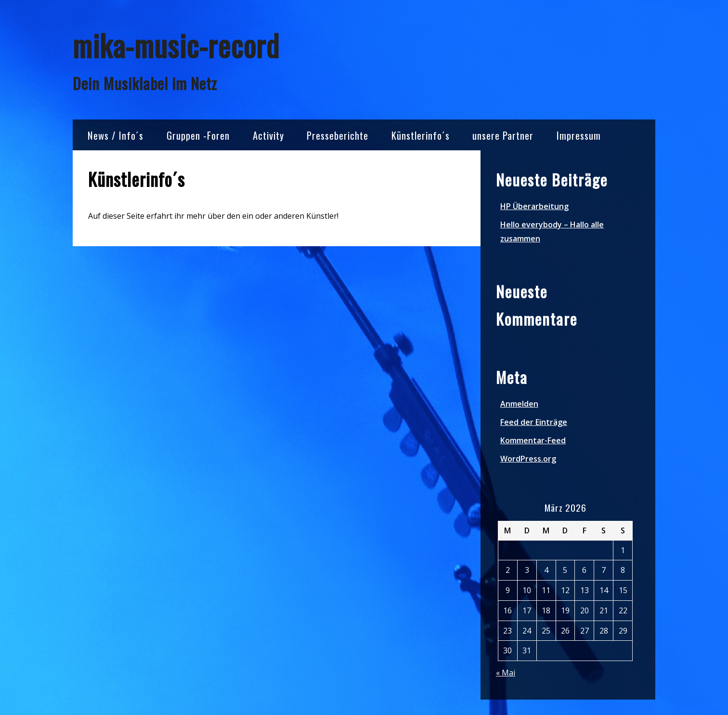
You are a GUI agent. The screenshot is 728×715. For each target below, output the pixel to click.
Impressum (579, 135)
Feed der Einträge (534, 422)
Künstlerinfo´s (421, 135)
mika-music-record (176, 45)
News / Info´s (116, 135)
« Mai (506, 673)
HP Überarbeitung (534, 206)
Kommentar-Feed (533, 440)
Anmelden (519, 404)
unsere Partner (503, 135)
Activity (268, 135)
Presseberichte (338, 135)
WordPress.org (528, 459)
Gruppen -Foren (198, 135)
